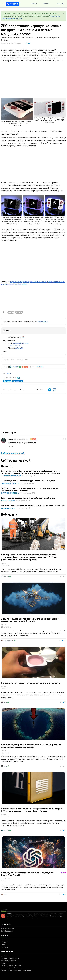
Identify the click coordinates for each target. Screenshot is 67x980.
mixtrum (6, 577)
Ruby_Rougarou (8, 641)
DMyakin (6, 830)
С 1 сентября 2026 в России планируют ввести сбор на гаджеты (29, 481)
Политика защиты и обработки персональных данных (18, 968)
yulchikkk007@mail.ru (21, 343)
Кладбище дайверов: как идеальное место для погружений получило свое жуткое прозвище (31, 746)
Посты (3, 940)
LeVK (5, 894)
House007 (15, 367)
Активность (5, 947)
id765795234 (15, 346)
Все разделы (5, 942)
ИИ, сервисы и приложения (11, 476)
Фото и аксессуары (8, 508)
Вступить (7, 381)
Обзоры (35, 4)
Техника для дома (8, 501)
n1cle (5, 766)
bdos (5, 702)
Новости (46, 4)
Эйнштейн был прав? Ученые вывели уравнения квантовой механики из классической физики (31, 620)
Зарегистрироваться (7, 929)
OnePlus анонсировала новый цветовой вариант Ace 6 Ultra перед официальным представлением (30, 489)
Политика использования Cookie (11, 966)
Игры (28, 44)
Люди (3, 945)
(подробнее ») (43, 321)
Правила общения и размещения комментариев (16, 970)
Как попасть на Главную (8, 961)
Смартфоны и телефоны (10, 483)
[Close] (64, 14)
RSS (18, 377)
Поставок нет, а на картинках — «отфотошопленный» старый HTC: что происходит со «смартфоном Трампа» (32, 810)
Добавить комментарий (13, 453)
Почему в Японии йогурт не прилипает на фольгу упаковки (30, 683)
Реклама (4, 963)
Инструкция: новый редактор (10, 958)
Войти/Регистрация (7, 931)
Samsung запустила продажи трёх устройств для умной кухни (28, 498)
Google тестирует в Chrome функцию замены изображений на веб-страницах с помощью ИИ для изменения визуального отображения (31, 472)
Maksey (10, 439)
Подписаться (17, 381)
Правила (4, 956)
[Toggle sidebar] (3, 4)
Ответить (11, 446)
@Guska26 (19, 348)
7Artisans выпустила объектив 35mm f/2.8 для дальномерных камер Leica (33, 505)
